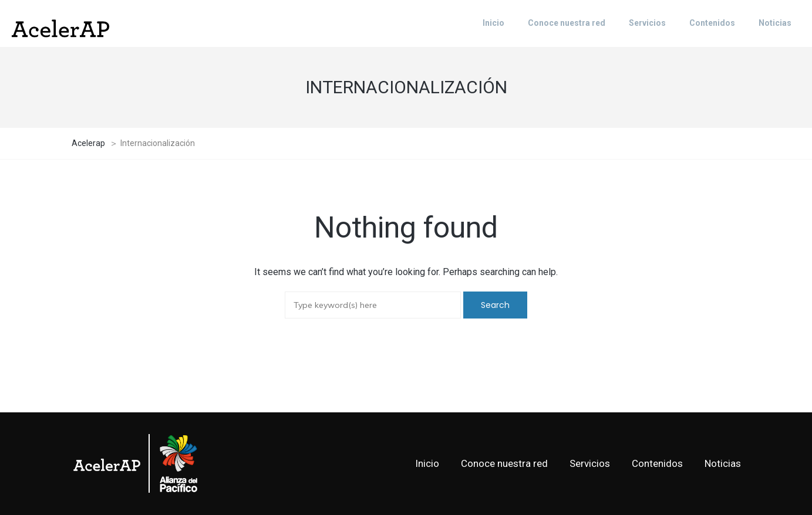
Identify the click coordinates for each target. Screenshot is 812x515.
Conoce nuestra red (504, 463)
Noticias (723, 463)
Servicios (590, 463)
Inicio (427, 463)
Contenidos (657, 463)
